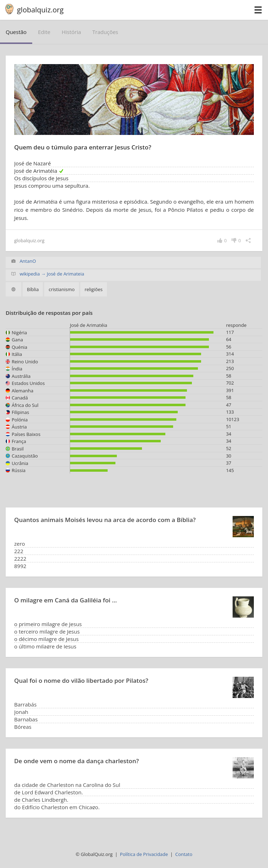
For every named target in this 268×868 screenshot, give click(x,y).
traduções (105, 32)
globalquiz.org (40, 10)
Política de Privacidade (144, 854)
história (71, 32)
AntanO (28, 261)
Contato (184, 854)
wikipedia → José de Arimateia (52, 274)
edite (44, 32)
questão (16, 32)
